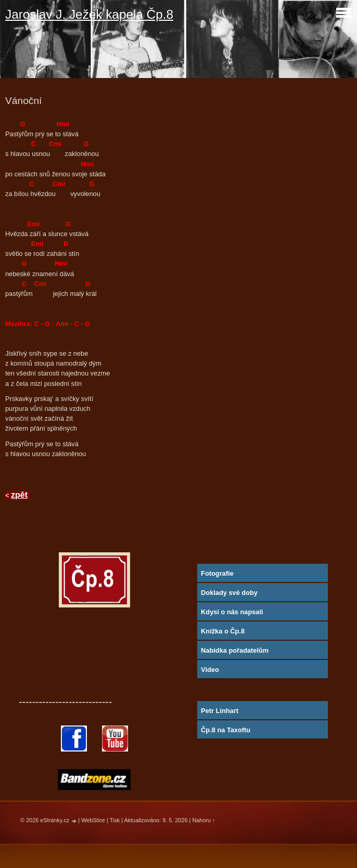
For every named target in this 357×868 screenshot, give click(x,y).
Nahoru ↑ (203, 820)
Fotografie (217, 573)
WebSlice (93, 820)
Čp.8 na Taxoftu (226, 730)
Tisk (115, 820)
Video (210, 670)
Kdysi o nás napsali (232, 612)
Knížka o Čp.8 (223, 631)
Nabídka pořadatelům (235, 650)
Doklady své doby (229, 593)
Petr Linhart (220, 711)
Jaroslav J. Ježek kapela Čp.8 (89, 14)
